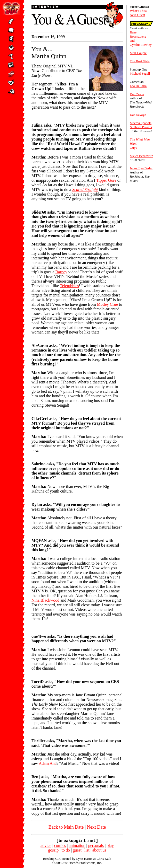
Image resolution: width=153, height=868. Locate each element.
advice (46, 847)
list (87, 851)
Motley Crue (107, 304)
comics (60, 847)
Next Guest (137, 15)
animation (77, 847)
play (110, 847)
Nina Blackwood (45, 600)
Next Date (96, 827)
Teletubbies (69, 286)
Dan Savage (138, 115)
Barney (61, 272)
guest (77, 851)
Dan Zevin (137, 94)
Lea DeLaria (138, 86)
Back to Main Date (66, 827)
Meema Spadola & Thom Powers (141, 125)
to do (66, 851)
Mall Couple (138, 53)
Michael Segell (140, 73)
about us (99, 851)
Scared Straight (85, 190)
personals (96, 847)
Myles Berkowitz (141, 156)
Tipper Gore (106, 180)
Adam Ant (47, 763)
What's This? (138, 11)
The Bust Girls (140, 61)
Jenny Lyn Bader (141, 168)
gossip (53, 851)
